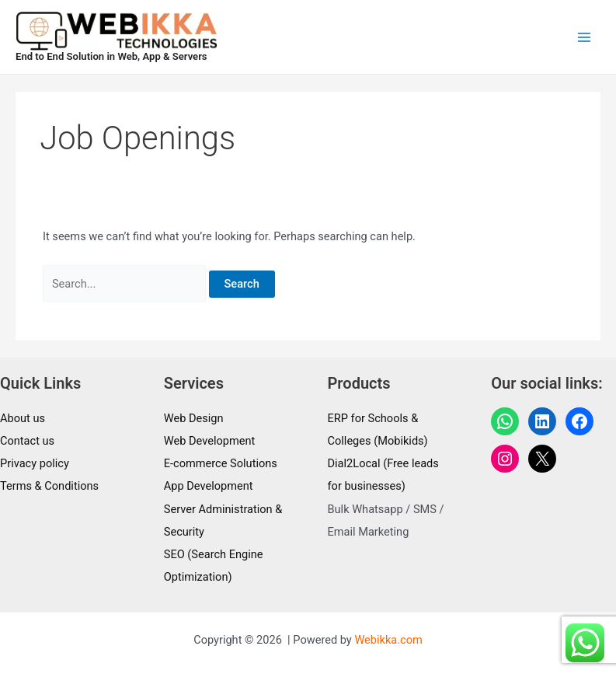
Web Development (210, 441)
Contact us (27, 441)
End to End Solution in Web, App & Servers (111, 56)
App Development (209, 486)
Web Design (194, 418)
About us (23, 418)
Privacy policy (35, 463)
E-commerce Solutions (221, 463)
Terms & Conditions (49, 486)
